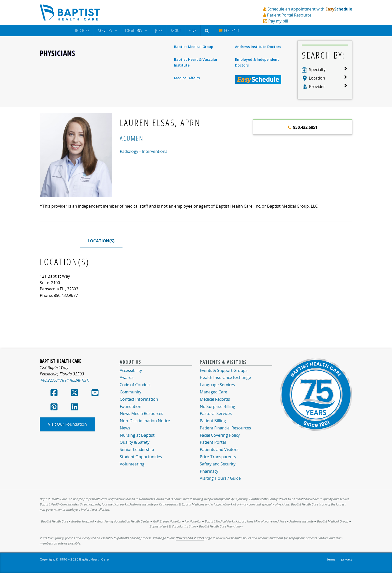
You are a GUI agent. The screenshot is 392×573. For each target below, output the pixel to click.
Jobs (159, 31)
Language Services (217, 385)
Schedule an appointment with (310, 9)
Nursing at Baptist (137, 435)
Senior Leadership (137, 449)
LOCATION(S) (101, 241)
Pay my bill (278, 21)
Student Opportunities (141, 457)
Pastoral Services (216, 413)
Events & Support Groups (224, 370)
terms (331, 559)
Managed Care (213, 392)
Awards (127, 377)
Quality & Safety (135, 442)
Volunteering (132, 464)
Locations (134, 31)
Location (317, 78)
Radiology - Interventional (144, 151)
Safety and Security (218, 464)
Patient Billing (213, 421)
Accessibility (131, 370)
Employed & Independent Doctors (257, 62)
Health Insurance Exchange (225, 377)
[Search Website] (208, 31)
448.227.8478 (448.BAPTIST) (65, 380)
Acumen (131, 138)
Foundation (130, 406)
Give (193, 31)
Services (105, 31)
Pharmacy (209, 471)
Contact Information (139, 399)
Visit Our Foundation (67, 424)
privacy (347, 559)
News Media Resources (141, 413)
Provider (317, 87)
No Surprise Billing (217, 406)
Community (130, 392)
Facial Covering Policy (220, 435)
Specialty (317, 70)
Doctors (82, 31)
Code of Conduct (135, 385)
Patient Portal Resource (289, 15)
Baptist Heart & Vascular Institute (196, 62)
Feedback (229, 31)
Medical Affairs (187, 78)
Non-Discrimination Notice (145, 421)
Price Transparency (218, 457)
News (125, 428)
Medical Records (215, 399)
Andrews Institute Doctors (258, 47)
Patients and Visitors (219, 449)
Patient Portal (213, 442)
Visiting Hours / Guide (220, 478)
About (176, 31)
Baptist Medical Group (194, 47)
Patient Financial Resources (225, 428)
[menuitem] (82, 31)
